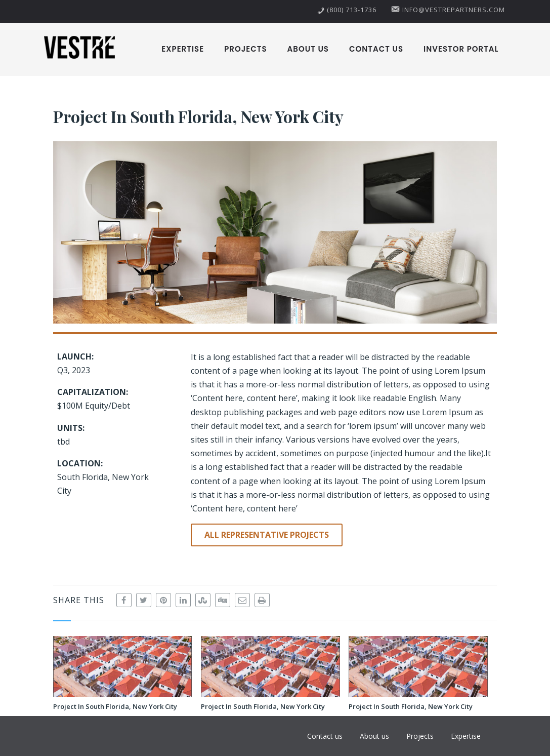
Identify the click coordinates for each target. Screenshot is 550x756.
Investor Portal (461, 49)
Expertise (183, 49)
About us (308, 49)
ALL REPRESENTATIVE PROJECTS (267, 535)
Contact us (376, 49)
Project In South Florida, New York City (115, 706)
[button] (275, 232)
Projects (245, 49)
